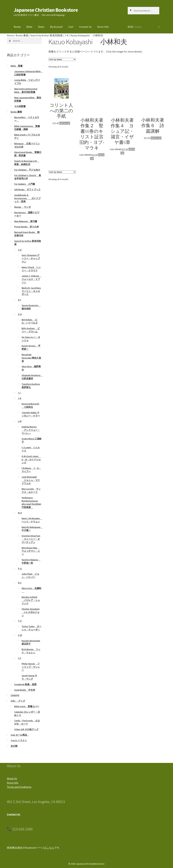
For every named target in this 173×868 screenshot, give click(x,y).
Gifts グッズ (18, 701)
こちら (50, 848)
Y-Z (20, 658)
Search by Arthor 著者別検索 (47, 35)
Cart (71, 27)
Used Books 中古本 (25, 690)
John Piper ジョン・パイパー (30, 576)
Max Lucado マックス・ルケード (31, 490)
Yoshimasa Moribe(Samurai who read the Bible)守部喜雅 (31, 502)
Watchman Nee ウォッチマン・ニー (31, 551)
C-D (20, 250)
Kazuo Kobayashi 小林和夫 (30, 405)
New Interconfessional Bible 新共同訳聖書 (26, 90)
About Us (12, 778)
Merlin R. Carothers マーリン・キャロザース (31, 291)
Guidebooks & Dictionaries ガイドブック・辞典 (27, 198)
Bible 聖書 (17, 66)
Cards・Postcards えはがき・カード (27, 722)
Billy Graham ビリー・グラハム (31, 330)
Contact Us (85, 27)
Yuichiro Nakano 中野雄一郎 (31, 561)
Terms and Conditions (19, 787)
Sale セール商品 (20, 735)
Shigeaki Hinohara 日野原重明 (32, 377)
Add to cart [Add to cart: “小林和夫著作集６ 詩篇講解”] (156, 138)
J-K (67, 35)
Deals (41, 27)
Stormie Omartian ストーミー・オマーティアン (31, 539)
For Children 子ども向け (27, 170)
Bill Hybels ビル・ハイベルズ (30, 321)
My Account (56, 27)
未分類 (14, 746)
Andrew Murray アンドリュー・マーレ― (31, 430)
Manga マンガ (22, 207)
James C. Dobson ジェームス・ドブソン (31, 279)
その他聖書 (20, 106)
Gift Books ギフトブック (27, 190)
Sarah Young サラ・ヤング (29, 677)
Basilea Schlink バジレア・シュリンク (31, 600)
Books (17, 27)
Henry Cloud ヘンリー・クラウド (31, 269)
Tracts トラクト (19, 740)
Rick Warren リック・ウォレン (31, 651)
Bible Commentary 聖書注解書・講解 (27, 128)
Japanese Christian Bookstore (46, 10)
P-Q (20, 569)
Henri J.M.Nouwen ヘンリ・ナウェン (32, 520)
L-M (20, 421)
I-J (19, 393)
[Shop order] (62, 59)
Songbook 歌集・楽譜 (25, 684)
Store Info (103, 27)
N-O (20, 513)
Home (10, 35)
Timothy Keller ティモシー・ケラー (31, 414)
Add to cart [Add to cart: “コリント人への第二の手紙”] (65, 123)
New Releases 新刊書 (26, 221)
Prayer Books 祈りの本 (27, 227)
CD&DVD (15, 695)
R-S (20, 583)
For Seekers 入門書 (25, 184)
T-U (20, 621)
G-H (20, 314)
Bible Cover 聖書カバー (27, 706)
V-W (20, 635)
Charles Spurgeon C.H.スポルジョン (31, 612)
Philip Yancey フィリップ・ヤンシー (31, 667)
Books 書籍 (22, 35)
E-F (20, 300)
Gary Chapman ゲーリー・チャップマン (31, 258)
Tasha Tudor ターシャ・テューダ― (31, 628)
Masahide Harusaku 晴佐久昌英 (31, 358)
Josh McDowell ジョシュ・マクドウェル (31, 480)
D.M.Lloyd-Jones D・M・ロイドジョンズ (31, 460)
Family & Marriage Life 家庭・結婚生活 (27, 163)
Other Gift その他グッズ (26, 729)
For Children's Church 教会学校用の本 (28, 177)
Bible (29, 27)
